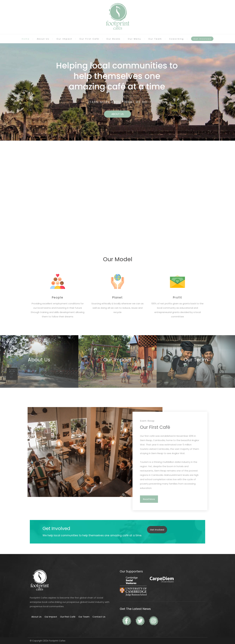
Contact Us (99, 617)
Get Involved (202, 39)
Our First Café (89, 39)
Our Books (113, 39)
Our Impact (64, 39)
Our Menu (134, 39)
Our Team (155, 39)
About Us (43, 39)
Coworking (176, 39)
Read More (149, 499)
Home (26, 39)
